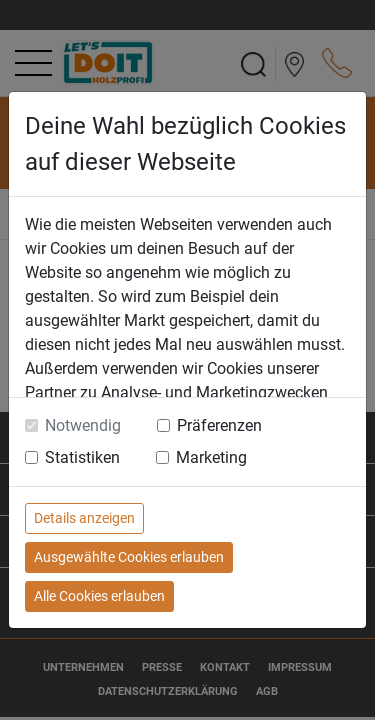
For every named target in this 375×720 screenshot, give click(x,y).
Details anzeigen (84, 518)
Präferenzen (219, 425)
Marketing (211, 457)
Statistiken (82, 457)
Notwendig (83, 425)
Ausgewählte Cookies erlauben (129, 557)
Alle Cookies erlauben (99, 596)
